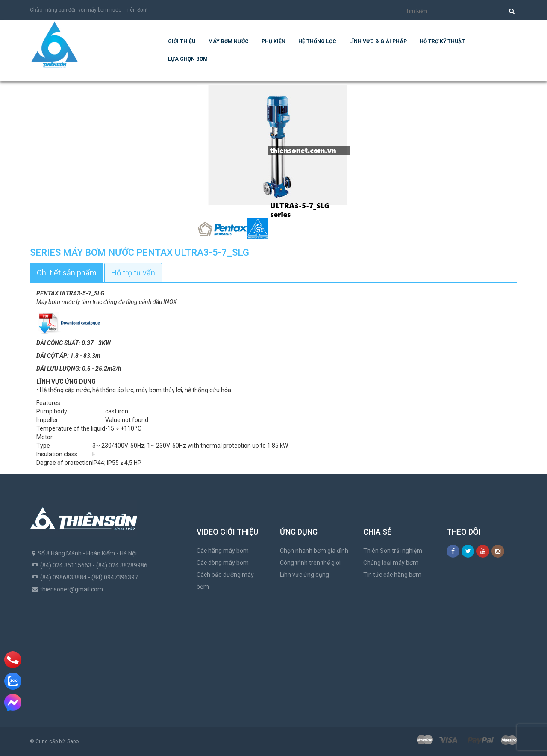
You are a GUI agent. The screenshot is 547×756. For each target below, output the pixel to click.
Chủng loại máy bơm (391, 563)
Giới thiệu (182, 41)
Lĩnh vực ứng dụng (304, 575)
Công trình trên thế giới (310, 563)
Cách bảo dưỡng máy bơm (225, 581)
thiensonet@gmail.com (72, 589)
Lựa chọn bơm (188, 59)
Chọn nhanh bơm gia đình (314, 551)
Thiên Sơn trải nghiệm (393, 551)
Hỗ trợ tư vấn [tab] (133, 273)
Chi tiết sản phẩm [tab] (67, 273)
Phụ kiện (273, 41)
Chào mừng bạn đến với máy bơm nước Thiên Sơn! (89, 10)
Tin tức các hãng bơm (392, 575)
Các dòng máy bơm (223, 563)
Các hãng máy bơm (223, 551)
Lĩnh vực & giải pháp (378, 41)
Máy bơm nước (228, 41)
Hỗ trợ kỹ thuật (442, 41)
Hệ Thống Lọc (317, 41)
